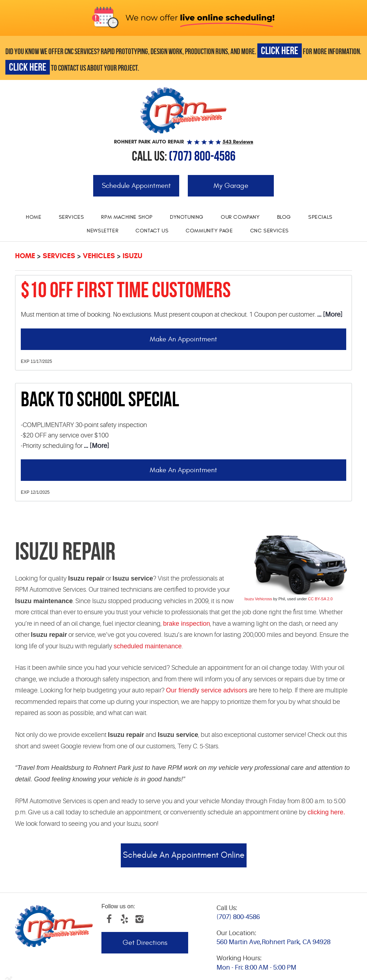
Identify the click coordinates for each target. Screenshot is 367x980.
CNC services (270, 231)
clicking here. (326, 812)
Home (34, 217)
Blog (284, 217)
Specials (320, 217)
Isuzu (132, 256)
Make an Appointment (183, 339)
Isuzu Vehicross (258, 599)
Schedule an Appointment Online (184, 855)
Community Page (209, 231)
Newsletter (103, 231)
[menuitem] (34, 217)
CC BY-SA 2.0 (320, 599)
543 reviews (238, 142)
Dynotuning (187, 217)
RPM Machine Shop (127, 217)
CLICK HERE (280, 50)
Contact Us (152, 231)
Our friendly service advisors (207, 690)
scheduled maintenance (148, 646)
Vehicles (99, 256)
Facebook (109, 919)
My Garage (231, 186)
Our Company (240, 217)
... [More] (329, 314)
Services (72, 217)
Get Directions (145, 943)
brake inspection (187, 624)
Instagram (139, 919)
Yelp (124, 919)
